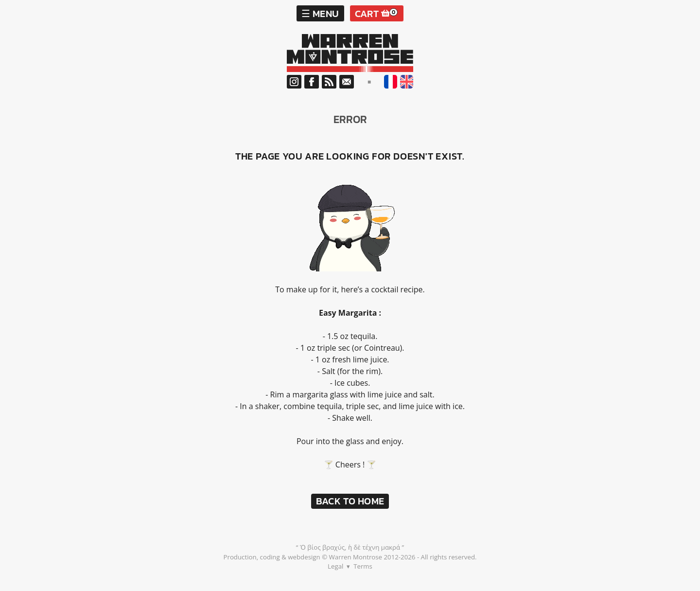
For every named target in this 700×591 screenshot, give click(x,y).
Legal (335, 566)
